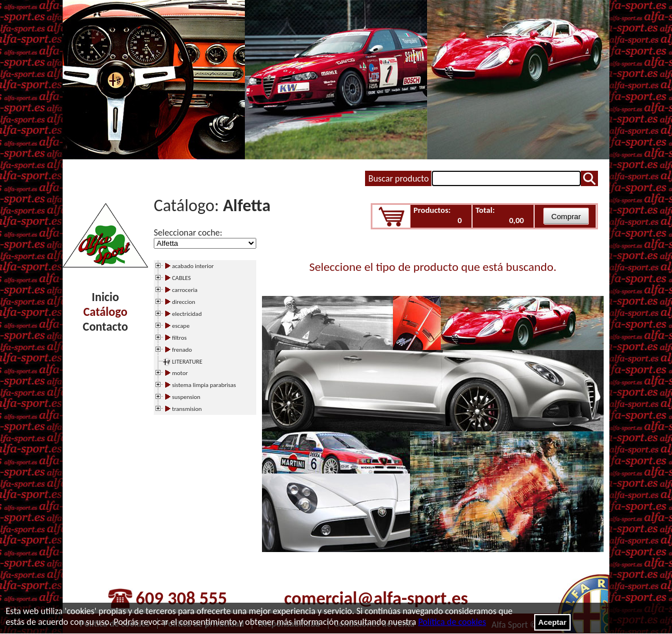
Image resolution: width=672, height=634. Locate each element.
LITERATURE (187, 362)
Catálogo (105, 312)
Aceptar (552, 622)
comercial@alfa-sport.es (376, 598)
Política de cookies (452, 622)
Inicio (105, 297)
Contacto (105, 327)
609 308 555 (181, 598)
